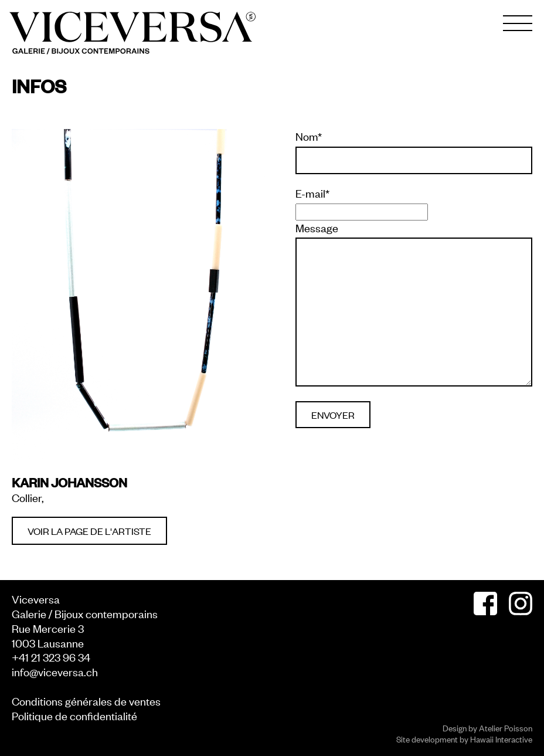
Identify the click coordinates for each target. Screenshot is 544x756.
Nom (309, 136)
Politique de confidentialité (74, 715)
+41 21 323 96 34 (51, 657)
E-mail (312, 193)
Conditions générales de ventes (86, 701)
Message (317, 228)
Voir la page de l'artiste (89, 531)
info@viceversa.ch (55, 671)
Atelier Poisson (506, 728)
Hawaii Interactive (501, 739)
